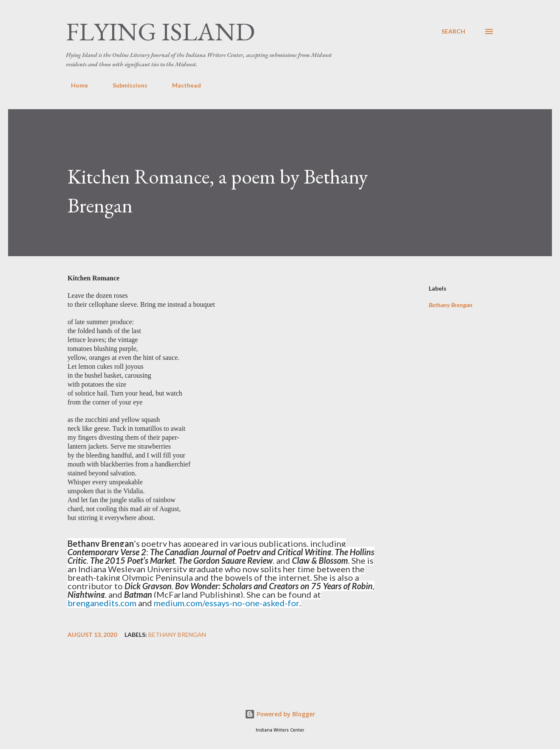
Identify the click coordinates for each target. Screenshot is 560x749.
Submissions (125, 85)
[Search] (453, 31)
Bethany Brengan (451, 305)
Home (74, 85)
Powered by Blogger (280, 714)
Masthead (181, 85)
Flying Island (160, 31)
